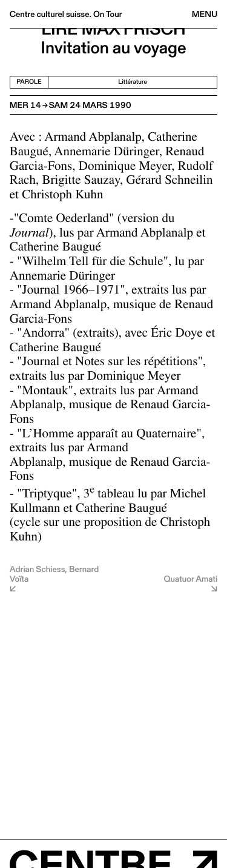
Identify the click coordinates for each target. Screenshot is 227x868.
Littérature (133, 82)
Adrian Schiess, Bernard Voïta (54, 575)
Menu (205, 14)
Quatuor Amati (191, 579)
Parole (29, 82)
